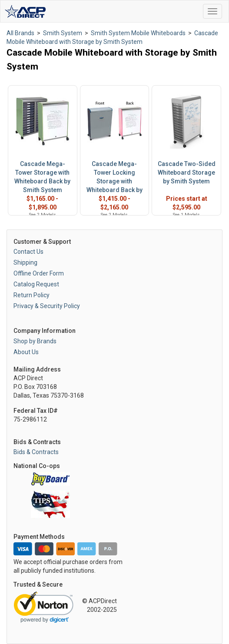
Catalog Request (36, 284)
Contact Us (28, 252)
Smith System (63, 33)
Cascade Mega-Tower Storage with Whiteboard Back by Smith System (42, 177)
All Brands (20, 33)
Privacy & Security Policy (47, 306)
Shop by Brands (35, 341)
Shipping (25, 262)
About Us (26, 352)
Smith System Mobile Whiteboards (138, 33)
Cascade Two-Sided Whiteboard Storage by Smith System (187, 173)
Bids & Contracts (36, 452)
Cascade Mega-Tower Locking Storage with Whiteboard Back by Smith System (114, 181)
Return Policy (32, 295)
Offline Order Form (39, 273)
